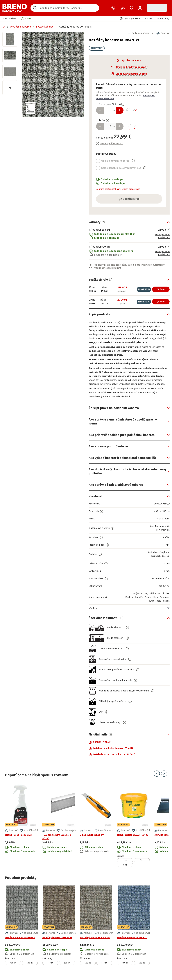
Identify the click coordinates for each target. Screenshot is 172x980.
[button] (10, 19)
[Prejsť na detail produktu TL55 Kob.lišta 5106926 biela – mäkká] (59, 829)
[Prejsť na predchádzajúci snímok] (157, 778)
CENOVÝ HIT (93, 48)
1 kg (125, 864)
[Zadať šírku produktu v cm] (106, 110)
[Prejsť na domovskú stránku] (15, 8)
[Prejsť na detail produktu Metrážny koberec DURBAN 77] (134, 929)
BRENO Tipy (163, 19)
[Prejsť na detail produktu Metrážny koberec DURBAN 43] (59, 929)
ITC (168, 612)
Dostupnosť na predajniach (162, 236)
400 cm (13, 967)
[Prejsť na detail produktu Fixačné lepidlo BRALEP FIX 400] (134, 829)
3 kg (142, 864)
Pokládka (149, 19)
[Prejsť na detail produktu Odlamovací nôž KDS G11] (96, 829)
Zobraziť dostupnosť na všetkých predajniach (114, 189)
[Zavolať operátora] (114, 8)
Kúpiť (161, 289)
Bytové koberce (45, 27)
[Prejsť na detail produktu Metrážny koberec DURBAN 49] (96, 929)
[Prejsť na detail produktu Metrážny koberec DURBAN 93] (22, 929)
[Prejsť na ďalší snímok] (164, 778)
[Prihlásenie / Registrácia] (140, 8)
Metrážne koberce (21, 27)
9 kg (125, 869)
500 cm (30, 967)
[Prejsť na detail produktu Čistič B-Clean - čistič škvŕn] (22, 829)
